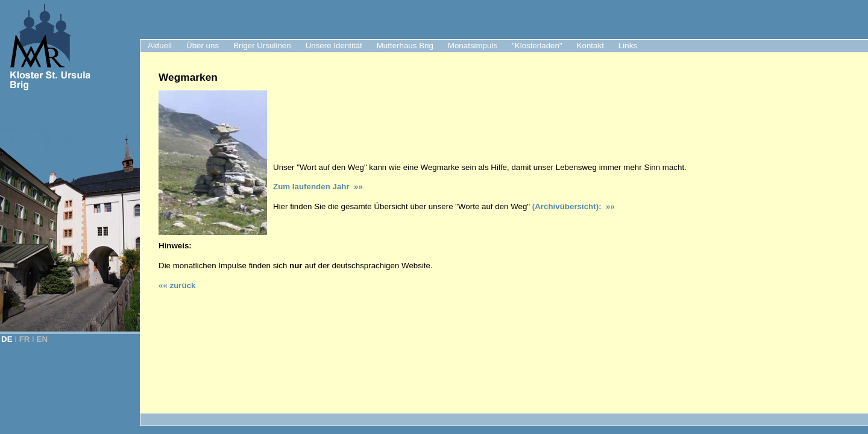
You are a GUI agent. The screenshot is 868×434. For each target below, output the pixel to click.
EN (42, 339)
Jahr (343, 187)
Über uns (203, 46)
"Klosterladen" (537, 46)
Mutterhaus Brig (405, 46)
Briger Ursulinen (262, 46)
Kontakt (590, 46)
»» (358, 187)
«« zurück (177, 285)
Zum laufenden (303, 187)
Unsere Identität (334, 46)
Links (628, 46)
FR (25, 339)
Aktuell (160, 46)
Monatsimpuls (473, 46)
